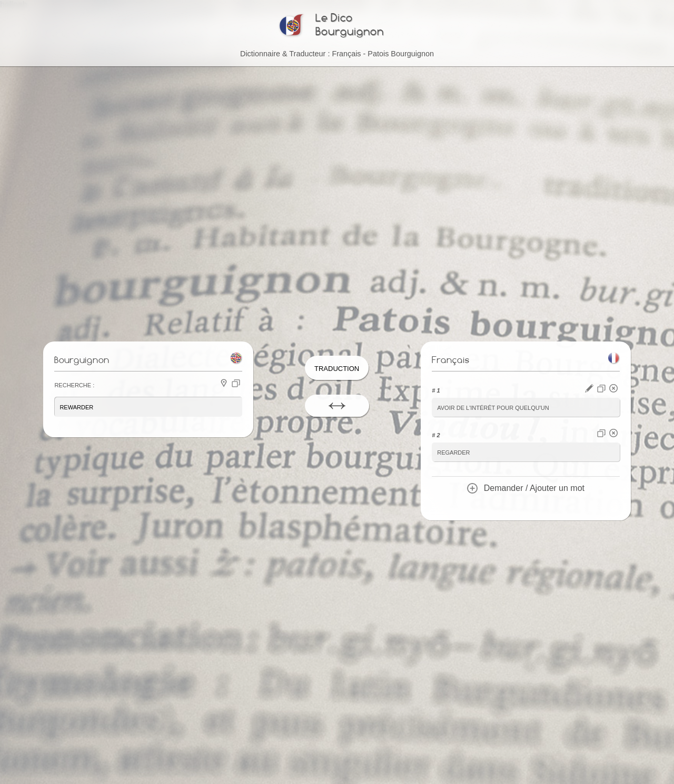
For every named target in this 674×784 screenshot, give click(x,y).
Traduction (337, 368)
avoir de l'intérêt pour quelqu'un (493, 407)
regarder (453, 452)
